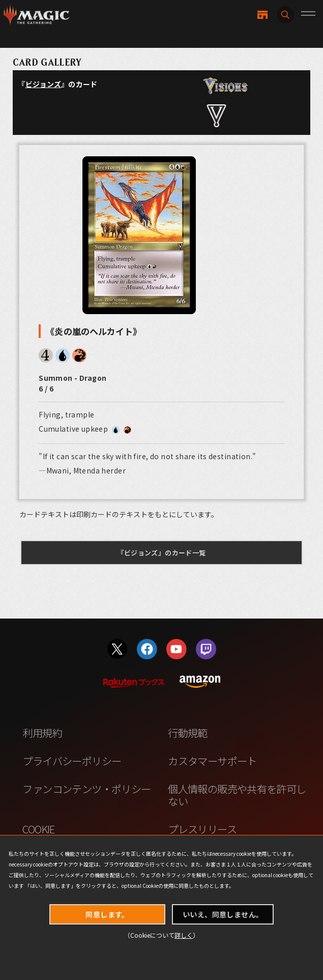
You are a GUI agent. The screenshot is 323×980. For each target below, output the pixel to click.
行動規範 (188, 733)
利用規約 (42, 733)
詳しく (184, 935)
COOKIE (38, 829)
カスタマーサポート (212, 761)
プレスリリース (202, 829)
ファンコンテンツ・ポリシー (86, 789)
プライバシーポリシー (72, 761)
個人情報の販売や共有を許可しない (237, 795)
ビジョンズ (43, 84)
